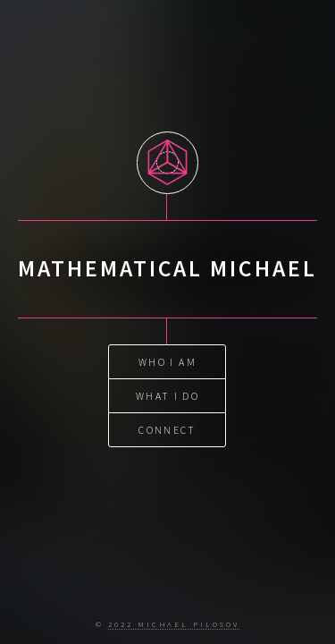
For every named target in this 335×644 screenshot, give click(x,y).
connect (167, 429)
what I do (167, 395)
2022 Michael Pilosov (174, 624)
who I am (167, 361)
